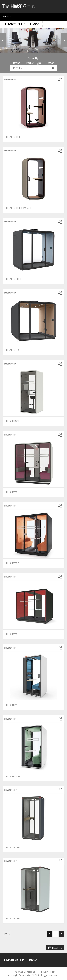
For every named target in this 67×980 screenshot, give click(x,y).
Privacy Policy (48, 972)
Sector (50, 63)
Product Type (33, 63)
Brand (17, 63)
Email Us (57, 948)
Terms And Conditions (23, 972)
